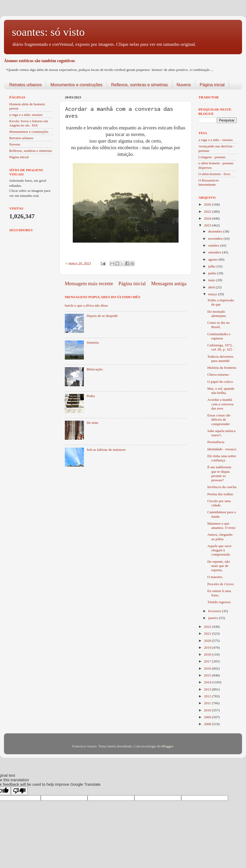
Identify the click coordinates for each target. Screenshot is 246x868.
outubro (214, 245)
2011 (208, 703)
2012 (208, 696)
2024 (208, 218)
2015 (208, 675)
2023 (208, 225)
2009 (208, 717)
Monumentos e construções (77, 85)
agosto (213, 259)
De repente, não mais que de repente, (219, 566)
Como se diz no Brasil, (218, 325)
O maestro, (215, 577)
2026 (208, 204)
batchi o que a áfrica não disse (86, 305)
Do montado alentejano (217, 314)
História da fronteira (222, 368)
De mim (92, 423)
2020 (208, 641)
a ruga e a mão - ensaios (216, 140)
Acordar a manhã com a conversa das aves (220, 404)
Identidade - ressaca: (222, 449)
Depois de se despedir (102, 316)
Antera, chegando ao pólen (220, 537)
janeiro (214, 618)
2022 (208, 627)
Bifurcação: (95, 369)
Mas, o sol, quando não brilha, (221, 391)
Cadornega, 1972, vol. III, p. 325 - (221, 347)
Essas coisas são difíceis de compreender (219, 419)
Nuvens (184, 85)
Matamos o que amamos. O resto (221, 526)
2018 (208, 654)
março (213, 294)
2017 (208, 661)
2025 (208, 212)
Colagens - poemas (212, 157)
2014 (208, 682)
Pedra (91, 396)
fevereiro (215, 611)
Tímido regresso (219, 602)
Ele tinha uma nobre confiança (222, 458)
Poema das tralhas (220, 494)
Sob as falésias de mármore (106, 450)
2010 (208, 710)
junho (213, 273)
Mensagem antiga (169, 283)
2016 (208, 668)
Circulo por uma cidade (219, 503)
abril (212, 287)
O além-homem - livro (214, 174)
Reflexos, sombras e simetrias (139, 85)
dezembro (216, 231)
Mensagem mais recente (89, 283)
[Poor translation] (19, 791)
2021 (208, 633)
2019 (208, 647)
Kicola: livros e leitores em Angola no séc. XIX (29, 123)
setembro (215, 252)
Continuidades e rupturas (219, 336)
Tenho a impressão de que (221, 302)
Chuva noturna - (219, 374)
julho (212, 266)
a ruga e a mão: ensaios (26, 115)
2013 (208, 689)
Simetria (93, 342)
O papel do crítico (220, 382)
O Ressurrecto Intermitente (209, 182)
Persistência (216, 442)
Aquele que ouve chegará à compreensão (219, 550)
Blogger (167, 746)
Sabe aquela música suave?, (221, 433)
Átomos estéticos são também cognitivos (39, 61)
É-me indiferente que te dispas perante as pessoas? (219, 474)
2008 (208, 724)
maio (212, 280)
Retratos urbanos (26, 85)
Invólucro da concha (222, 487)
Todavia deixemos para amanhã (220, 359)
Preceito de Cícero (221, 584)
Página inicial (212, 85)
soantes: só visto (48, 32)
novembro (216, 238)
